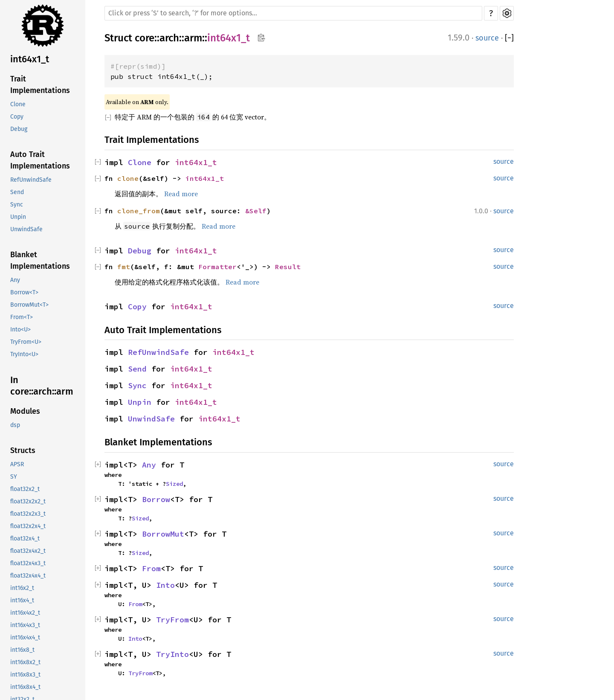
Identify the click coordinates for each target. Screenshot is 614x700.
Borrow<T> (24, 292)
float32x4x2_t (28, 551)
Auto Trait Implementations (40, 160)
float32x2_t (25, 489)
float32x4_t (25, 539)
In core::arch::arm (42, 386)
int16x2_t (22, 588)
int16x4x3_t (25, 625)
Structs (23, 450)
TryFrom (172, 620)
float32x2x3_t (28, 514)
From (151, 568)
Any (15, 280)
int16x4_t (22, 600)
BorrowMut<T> (29, 305)
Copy (17, 117)
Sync (17, 205)
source (487, 38)
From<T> (22, 317)
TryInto (172, 654)
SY (14, 477)
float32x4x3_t (28, 563)
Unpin (18, 217)
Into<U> (20, 330)
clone (128, 178)
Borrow (156, 499)
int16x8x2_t (25, 662)
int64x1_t (30, 59)
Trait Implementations (40, 85)
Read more (181, 194)
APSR (17, 464)
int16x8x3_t (25, 675)
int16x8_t (22, 650)
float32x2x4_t (28, 526)
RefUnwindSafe (31, 180)
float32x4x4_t (28, 576)
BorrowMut (163, 534)
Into (165, 585)
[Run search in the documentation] (293, 13)
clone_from (139, 211)
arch (169, 38)
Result (288, 267)
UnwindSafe (26, 229)
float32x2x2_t (28, 501)
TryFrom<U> (26, 342)
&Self (256, 211)
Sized (174, 484)
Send (17, 192)
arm (193, 38)
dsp (15, 425)
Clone (18, 104)
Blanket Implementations (40, 260)
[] (509, 38)
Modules (25, 411)
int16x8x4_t (25, 687)
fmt (124, 267)
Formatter (217, 267)
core (145, 38)
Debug (19, 129)
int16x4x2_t (25, 613)
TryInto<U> (24, 354)
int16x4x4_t (25, 638)
